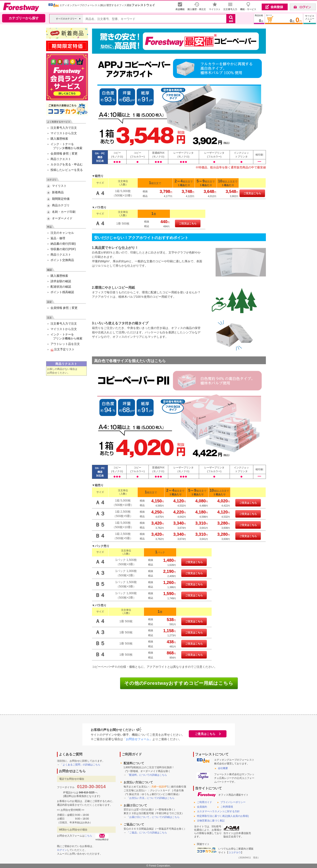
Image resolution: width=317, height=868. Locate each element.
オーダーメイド (62, 218)
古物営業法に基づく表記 (211, 821)
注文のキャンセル (62, 233)
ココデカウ (235, 852)
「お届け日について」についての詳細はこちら (153, 817)
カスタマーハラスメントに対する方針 (218, 811)
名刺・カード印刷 (64, 212)
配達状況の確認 (61, 287)
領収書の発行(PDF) (63, 249)
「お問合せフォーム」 (138, 739)
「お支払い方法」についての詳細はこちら (151, 798)
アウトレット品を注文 (65, 344)
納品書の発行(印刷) (63, 244)
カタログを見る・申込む (67, 164)
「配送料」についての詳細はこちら (147, 775)
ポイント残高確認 (62, 292)
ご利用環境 (227, 807)
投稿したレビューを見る (67, 170)
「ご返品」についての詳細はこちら (147, 833)
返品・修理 (58, 238)
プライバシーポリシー (233, 802)
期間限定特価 (61, 199)
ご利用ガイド (204, 802)
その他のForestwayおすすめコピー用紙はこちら (179, 683)
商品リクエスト (61, 159)
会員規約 (202, 807)
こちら (88, 836)
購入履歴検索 (59, 139)
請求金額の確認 (61, 281)
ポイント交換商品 (62, 260)
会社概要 (223, 768)
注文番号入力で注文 (64, 128)
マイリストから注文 (64, 133)
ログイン (62, 850)
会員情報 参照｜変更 (64, 153)
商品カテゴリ (61, 205)
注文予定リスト (63, 349)
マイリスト (59, 186)
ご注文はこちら (252, 193)
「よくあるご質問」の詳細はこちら (80, 765)
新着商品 (58, 192)
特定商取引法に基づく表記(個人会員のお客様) (223, 816)
